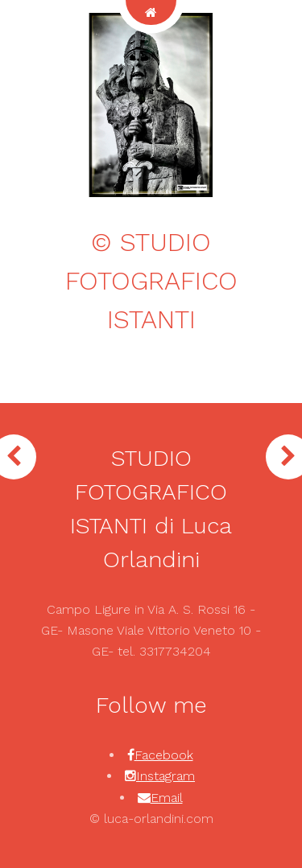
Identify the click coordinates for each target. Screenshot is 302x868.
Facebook (164, 755)
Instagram (165, 776)
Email (167, 798)
